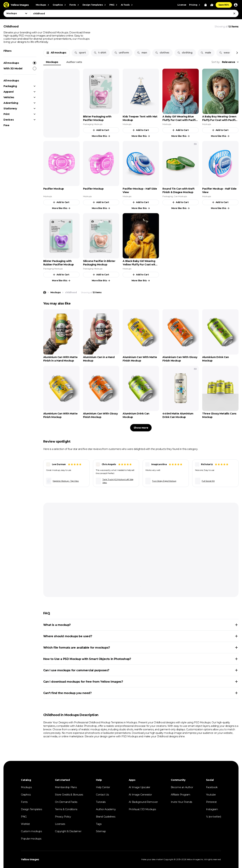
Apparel (8, 92)
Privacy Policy (63, 817)
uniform (122, 53)
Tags (99, 824)
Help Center (103, 787)
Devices (9, 120)
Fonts (24, 802)
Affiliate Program (180, 795)
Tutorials (101, 802)
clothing (185, 53)
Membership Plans (66, 787)
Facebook (212, 787)
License (182, 5)
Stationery (10, 108)
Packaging (10, 86)
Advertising (11, 103)
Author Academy (106, 809)
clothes (162, 53)
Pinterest (211, 802)
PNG (24, 817)
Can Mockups (180, 196)
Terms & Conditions (66, 809)
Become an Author (182, 787)
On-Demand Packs (66, 802)
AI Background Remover (143, 802)
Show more (141, 428)
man (142, 53)
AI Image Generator (140, 795)
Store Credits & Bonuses (69, 795)
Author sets (74, 62)
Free (6, 125)
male (206, 53)
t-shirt (100, 53)
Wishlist (25, 824)
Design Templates (31, 809)
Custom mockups (31, 831)
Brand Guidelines (106, 817)
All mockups (20, 63)
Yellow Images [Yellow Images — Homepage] (30, 859)
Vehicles (9, 97)
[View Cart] (206, 5)
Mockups (52, 62)
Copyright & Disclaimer (68, 831)
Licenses (60, 824)
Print (7, 114)
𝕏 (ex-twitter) (214, 817)
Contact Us (102, 795)
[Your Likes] (212, 5)
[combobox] (134, 13)
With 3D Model (20, 68)
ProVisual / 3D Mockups (142, 809)
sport (80, 53)
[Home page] (45, 292)
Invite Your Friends (181, 802)
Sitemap (101, 831)
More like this (101, 136)
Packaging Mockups (93, 124)
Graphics (26, 795)
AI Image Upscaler (139, 787)
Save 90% (224, 5)
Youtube (211, 795)
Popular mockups (31, 839)
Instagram (212, 809)
